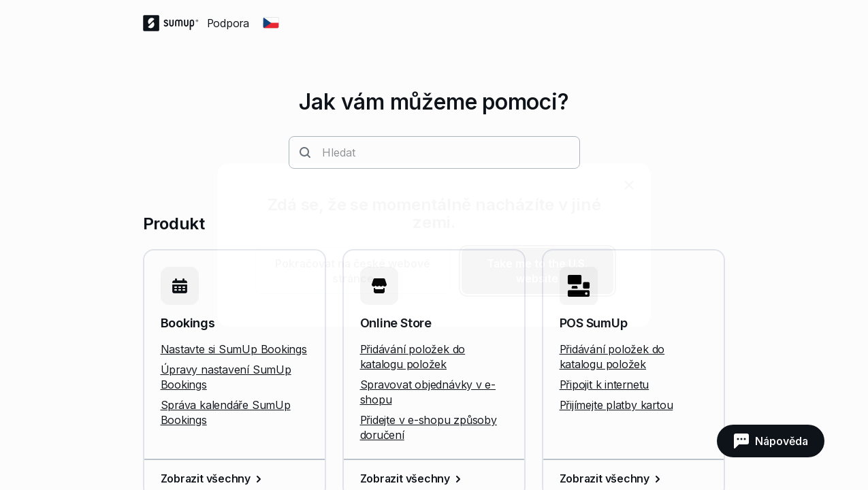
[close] (629, 185)
